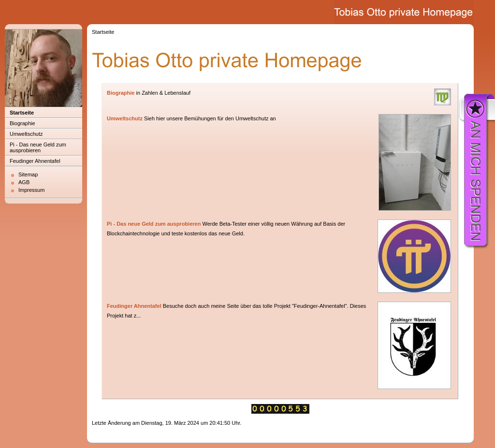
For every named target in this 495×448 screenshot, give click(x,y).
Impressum (31, 190)
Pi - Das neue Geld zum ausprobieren (38, 147)
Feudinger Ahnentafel (35, 161)
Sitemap (28, 174)
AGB (24, 182)
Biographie (22, 123)
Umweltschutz (26, 134)
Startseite (22, 113)
